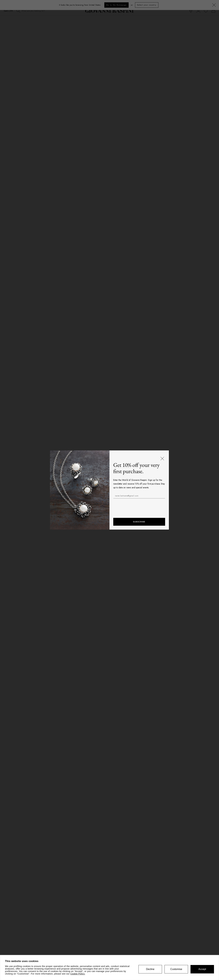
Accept (202, 969)
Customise (176, 969)
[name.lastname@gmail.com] (139, 496)
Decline (150, 969)
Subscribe (139, 522)
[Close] (162, 459)
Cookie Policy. (78, 974)
